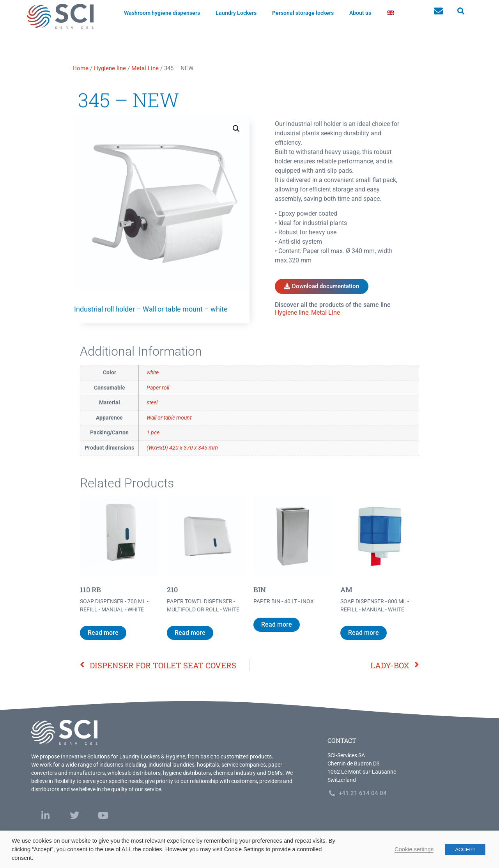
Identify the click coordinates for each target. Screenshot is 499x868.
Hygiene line (110, 68)
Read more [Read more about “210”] (190, 633)
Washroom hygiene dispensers (162, 13)
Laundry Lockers (236, 13)
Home (81, 68)
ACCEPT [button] (465, 849)
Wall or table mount (169, 418)
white (153, 373)
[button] (461, 11)
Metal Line (145, 68)
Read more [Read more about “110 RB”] (103, 633)
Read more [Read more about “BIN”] (277, 624)
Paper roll (158, 388)
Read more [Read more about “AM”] (364, 633)
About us (360, 13)
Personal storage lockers (303, 13)
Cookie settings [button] (414, 849)
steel (152, 403)
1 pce (153, 433)
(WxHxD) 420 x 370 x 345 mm (182, 448)
